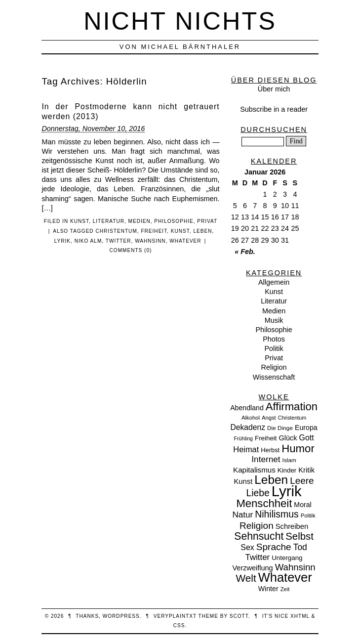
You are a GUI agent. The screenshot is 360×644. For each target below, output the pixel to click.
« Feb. (245, 252)
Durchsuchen (274, 129)
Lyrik (62, 241)
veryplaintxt (175, 616)
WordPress (121, 616)
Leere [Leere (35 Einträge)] (302, 481)
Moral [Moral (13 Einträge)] (302, 505)
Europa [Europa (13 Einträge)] (306, 428)
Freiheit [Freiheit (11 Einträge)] (266, 438)
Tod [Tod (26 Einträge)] (300, 547)
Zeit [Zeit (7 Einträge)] (285, 589)
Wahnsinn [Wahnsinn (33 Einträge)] (295, 567)
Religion (274, 367)
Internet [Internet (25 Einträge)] (266, 459)
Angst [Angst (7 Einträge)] (269, 418)
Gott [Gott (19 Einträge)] (307, 438)
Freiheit (154, 231)
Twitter (119, 241)
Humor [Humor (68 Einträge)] (298, 449)
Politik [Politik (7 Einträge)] (308, 515)
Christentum (116, 231)
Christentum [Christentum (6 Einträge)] (292, 418)
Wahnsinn (150, 241)
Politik (274, 348)
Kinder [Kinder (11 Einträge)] (287, 470)
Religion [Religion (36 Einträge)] (257, 526)
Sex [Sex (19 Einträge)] (247, 547)
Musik (274, 320)
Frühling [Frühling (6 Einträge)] (244, 438)
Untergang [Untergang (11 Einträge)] (287, 558)
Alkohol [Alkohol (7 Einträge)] (251, 418)
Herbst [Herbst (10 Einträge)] (270, 450)
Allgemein (274, 282)
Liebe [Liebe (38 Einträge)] (258, 493)
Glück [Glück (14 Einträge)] (288, 438)
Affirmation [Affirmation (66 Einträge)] (292, 407)
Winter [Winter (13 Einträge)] (268, 589)
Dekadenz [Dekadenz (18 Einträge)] (248, 427)
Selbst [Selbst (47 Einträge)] (300, 536)
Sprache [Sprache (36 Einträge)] (274, 547)
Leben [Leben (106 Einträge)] (271, 480)
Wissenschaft (274, 377)
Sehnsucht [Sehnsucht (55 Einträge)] (259, 536)
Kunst (80, 221)
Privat (207, 221)
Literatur (109, 221)
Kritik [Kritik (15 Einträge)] (306, 470)
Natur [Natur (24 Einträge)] (242, 515)
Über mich (274, 89)
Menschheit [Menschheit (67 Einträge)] (264, 503)
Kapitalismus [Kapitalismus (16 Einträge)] (254, 470)
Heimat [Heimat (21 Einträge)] (246, 449)
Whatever (185, 241)
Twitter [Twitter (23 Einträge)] (258, 557)
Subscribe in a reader (274, 109)
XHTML (300, 616)
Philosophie (174, 221)
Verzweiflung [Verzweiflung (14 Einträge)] (252, 568)
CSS (179, 625)
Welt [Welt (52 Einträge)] (246, 578)
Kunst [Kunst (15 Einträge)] (243, 481)
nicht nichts (180, 21)
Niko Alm (88, 241)
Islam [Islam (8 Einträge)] (289, 460)
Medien (140, 221)
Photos (274, 339)
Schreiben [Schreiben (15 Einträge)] (292, 526)
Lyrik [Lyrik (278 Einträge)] (287, 491)
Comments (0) (131, 250)
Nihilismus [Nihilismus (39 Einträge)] (277, 514)
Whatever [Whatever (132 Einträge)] (285, 577)
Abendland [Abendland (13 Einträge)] (247, 408)
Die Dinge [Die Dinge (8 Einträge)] (280, 428)
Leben (202, 231)
